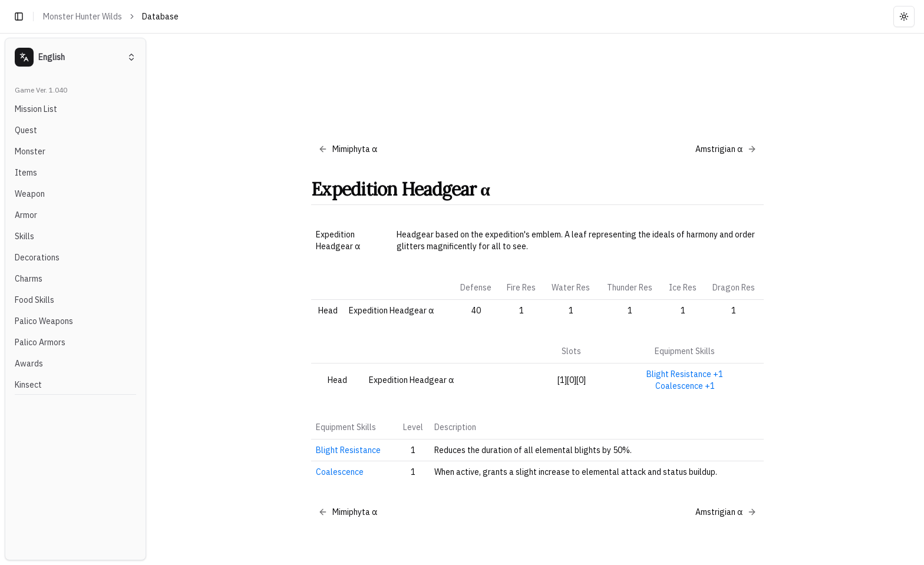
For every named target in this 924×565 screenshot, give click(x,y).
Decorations (37, 257)
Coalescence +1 (685, 386)
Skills (24, 236)
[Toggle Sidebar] (151, 299)
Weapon (30, 194)
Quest (26, 130)
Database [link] (160, 16)
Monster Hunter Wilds (82, 16)
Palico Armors (40, 342)
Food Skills (34, 300)
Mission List (36, 109)
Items (26, 173)
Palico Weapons (44, 321)
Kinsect (28, 385)
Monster (30, 151)
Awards (29, 364)
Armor (26, 215)
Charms (29, 279)
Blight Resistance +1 (685, 374)
